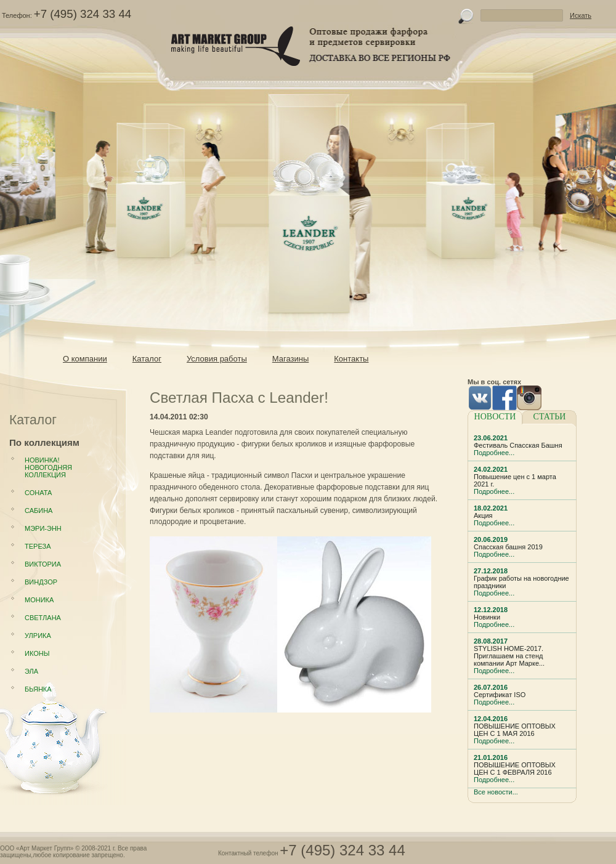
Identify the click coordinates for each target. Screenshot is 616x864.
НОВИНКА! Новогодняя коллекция (48, 467)
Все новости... (496, 792)
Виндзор (41, 582)
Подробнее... (494, 453)
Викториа (43, 564)
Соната (38, 493)
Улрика (38, 636)
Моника (39, 600)
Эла (31, 671)
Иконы (37, 653)
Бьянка (38, 689)
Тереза (38, 546)
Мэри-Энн (43, 528)
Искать (581, 15)
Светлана (43, 618)
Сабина (38, 511)
